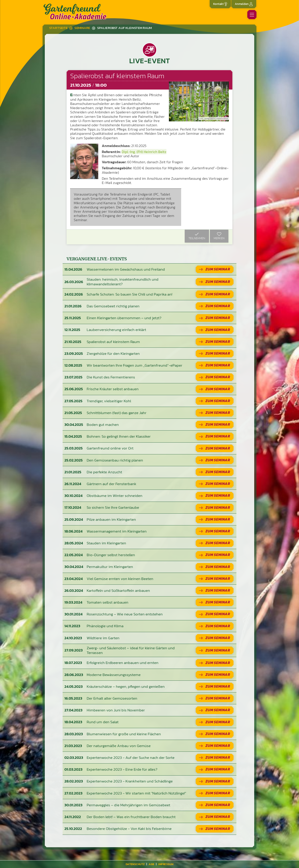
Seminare (82, 28)
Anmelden (244, 4)
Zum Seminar (218, 269)
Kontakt (220, 4)
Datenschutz (135, 864)
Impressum (166, 864)
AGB (151, 864)
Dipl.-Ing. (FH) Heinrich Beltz (144, 152)
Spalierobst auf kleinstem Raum (124, 28)
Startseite (58, 28)
